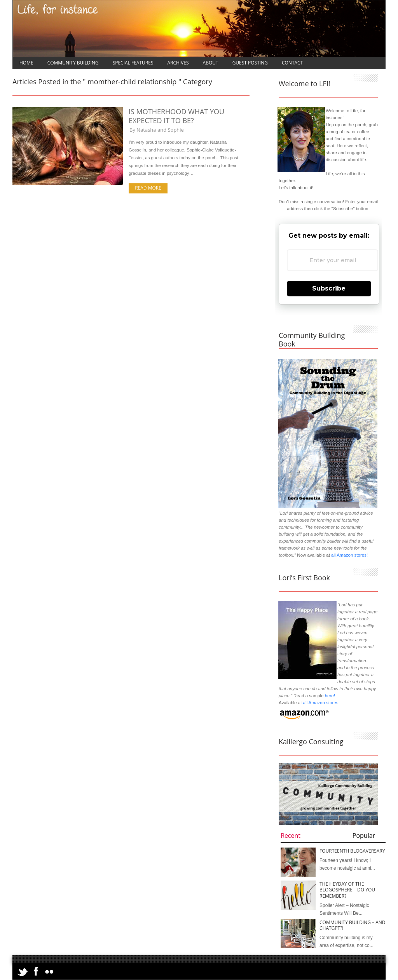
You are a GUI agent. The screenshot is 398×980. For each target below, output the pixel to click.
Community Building (73, 63)
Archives (178, 63)
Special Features (133, 63)
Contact (292, 63)
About (211, 63)
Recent (291, 836)
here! (330, 696)
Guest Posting (250, 63)
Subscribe (329, 288)
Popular (364, 836)
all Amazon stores (320, 703)
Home (26, 63)
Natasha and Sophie (160, 130)
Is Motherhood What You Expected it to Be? (176, 116)
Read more (148, 188)
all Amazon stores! (349, 555)
